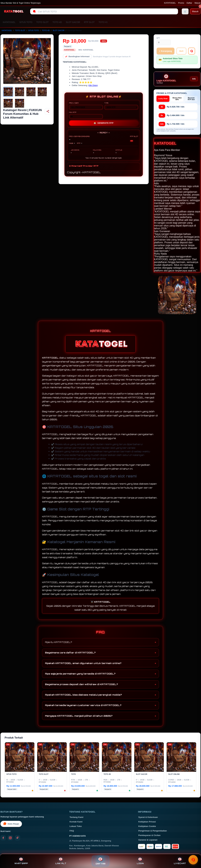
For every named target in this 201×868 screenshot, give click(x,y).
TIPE (121, 91)
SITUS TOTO (26, 22)
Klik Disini (93, 71)
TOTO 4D (57, 22)
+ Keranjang (166, 51)
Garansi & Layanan (148, 840)
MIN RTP (86, 101)
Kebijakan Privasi (147, 822)
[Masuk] (195, 11)
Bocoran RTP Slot (191, 99)
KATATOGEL (170, 3)
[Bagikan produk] (48, 111)
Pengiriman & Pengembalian (153, 831)
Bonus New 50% (177, 99)
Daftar (189, 3)
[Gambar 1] (8, 92)
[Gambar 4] (42, 92)
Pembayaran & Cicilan (149, 835)
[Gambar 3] (31, 92)
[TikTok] (18, 838)
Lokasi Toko (76, 826)
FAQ (72, 831)
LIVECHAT (180, 861)
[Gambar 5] (8, 103)
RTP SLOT (89, 22)
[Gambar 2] (20, 92)
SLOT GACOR (73, 22)
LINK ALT (61, 861)
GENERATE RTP (104, 109)
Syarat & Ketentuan (148, 817)
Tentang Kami (76, 817)
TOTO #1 (103, 22)
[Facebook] (3, 838)
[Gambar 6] (20, 103)
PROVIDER (86, 91)
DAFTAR (101, 861)
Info (194, 79)
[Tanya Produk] (192, 51)
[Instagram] (10, 838)
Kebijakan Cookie (147, 826)
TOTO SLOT (42, 22)
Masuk (198, 3)
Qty (158, 38)
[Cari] (34, 11)
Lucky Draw (163, 99)
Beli (181, 51)
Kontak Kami (76, 822)
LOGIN (140, 861)
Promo (181, 3)
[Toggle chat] (193, 860)
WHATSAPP (21, 861)
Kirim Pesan (11, 824)
